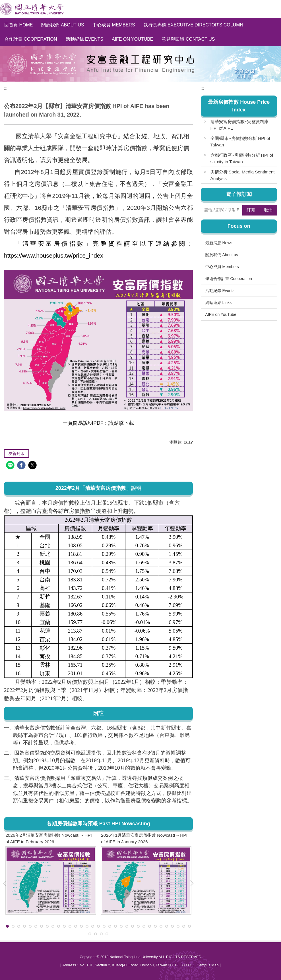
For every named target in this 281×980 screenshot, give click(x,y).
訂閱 (251, 210)
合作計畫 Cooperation (31, 39)
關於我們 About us (63, 25)
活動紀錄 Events (84, 39)
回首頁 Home (18, 25)
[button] (194, 883)
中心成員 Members (114, 25)
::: (6, 88)
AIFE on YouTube (133, 39)
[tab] (7, 926)
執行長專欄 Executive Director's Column (193, 25)
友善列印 (16, 453)
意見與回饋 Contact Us (188, 39)
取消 (268, 210)
